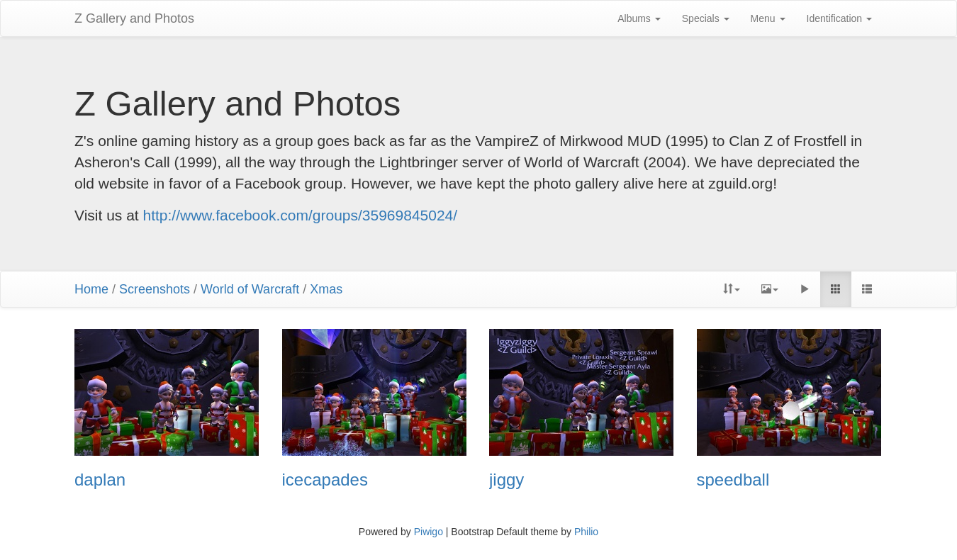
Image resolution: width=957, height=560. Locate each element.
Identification (840, 18)
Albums (639, 18)
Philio (586, 532)
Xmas (326, 289)
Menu (768, 18)
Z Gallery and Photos (134, 18)
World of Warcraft (250, 289)
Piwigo (429, 532)
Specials (706, 18)
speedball (733, 480)
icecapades (325, 480)
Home (91, 289)
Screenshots (155, 289)
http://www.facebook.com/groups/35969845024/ (301, 215)
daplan (100, 480)
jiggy (507, 480)
